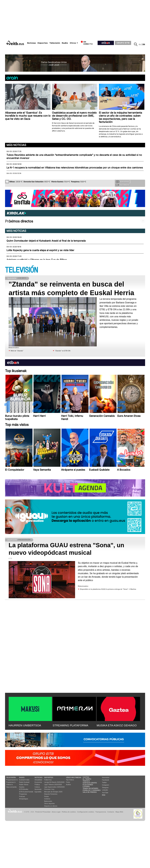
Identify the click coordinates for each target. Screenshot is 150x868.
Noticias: (39, 777)
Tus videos (122, 185)
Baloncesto (48, 801)
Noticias (31, 43)
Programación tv (12, 780)
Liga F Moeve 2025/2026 (53, 784)
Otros (73, 43)
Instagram (106, 785)
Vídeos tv (10, 784)
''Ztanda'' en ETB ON (63, 351)
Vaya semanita (11, 787)
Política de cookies (69, 812)
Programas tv (11, 782)
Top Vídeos (70, 780)
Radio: (22, 777)
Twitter (104, 782)
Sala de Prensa (90, 792)
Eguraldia (38, 792)
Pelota (46, 796)
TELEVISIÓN (22, 270)
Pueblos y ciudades (92, 790)
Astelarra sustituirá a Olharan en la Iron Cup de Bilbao (37, 260)
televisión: (11, 777)
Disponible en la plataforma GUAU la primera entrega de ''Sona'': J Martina (108, 589)
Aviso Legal (56, 812)
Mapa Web (119, 812)
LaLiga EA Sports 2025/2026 (54, 782)
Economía (38, 782)
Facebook (106, 780)
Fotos (68, 782)
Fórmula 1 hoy (49, 789)
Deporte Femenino (51, 794)
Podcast (22, 796)
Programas (23, 794)
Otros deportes (49, 804)
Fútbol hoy (48, 780)
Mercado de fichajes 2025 (53, 792)
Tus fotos (122, 182)
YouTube (105, 793)
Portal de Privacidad (43, 812)
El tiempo (87, 779)
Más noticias (16, 145)
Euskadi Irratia (24, 780)
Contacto (111, 812)
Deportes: (49, 777)
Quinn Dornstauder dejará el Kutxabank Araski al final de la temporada (46, 241)
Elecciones (88, 785)
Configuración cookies (86, 812)
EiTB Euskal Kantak (26, 792)
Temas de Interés (91, 788)
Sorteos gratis (90, 783)
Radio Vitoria (24, 784)
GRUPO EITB (123, 43)
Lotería (86, 787)
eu (140, 44)
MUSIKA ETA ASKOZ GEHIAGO (117, 725)
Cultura (37, 787)
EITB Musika (24, 789)
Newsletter (106, 777)
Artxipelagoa (24, 799)
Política (37, 784)
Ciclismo (47, 799)
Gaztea (22, 787)
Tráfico (86, 781)
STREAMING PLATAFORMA (71, 725)
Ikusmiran (38, 789)
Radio (65, 43)
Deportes (43, 43)
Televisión (55, 43)
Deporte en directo (51, 806)
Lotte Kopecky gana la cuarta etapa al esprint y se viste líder (40, 250)
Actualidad (38, 780)
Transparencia (101, 812)
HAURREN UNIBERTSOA (25, 725)
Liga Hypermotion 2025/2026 (54, 787)
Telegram (105, 788)
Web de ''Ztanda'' (17, 351)
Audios (68, 784)
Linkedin (105, 790)
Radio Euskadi (24, 782)
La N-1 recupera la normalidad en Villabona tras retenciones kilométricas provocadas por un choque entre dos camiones (75, 168)
